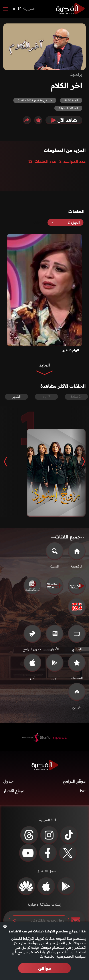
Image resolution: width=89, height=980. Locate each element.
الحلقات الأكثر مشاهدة (63, 386)
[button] (80, 462)
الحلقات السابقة (68, 108)
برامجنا (76, 74)
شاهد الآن (64, 120)
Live (82, 791)
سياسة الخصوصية (71, 956)
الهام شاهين (70, 350)
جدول (8, 781)
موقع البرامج (74, 781)
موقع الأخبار (14, 791)
